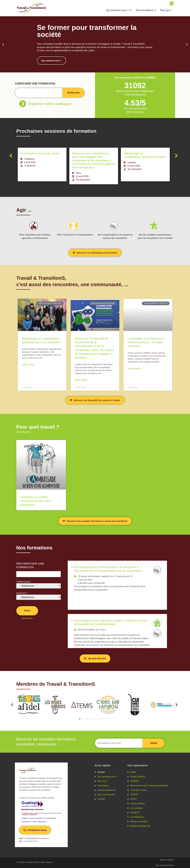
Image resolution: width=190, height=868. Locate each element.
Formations (103, 786)
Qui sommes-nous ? (119, 10)
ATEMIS (134, 781)
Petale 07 (135, 812)
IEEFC (134, 799)
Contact (101, 799)
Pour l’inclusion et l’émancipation (75, 235)
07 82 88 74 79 (31, 841)
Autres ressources (106, 790)
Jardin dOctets (138, 804)
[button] (3, 44)
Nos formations (146, 10)
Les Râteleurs (137, 817)
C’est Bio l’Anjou (138, 790)
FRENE (134, 795)
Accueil (101, 772)
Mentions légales (167, 860)
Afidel (133, 772)
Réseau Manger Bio (140, 826)
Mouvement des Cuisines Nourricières (149, 786)
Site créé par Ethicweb (165, 865)
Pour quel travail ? (106, 795)
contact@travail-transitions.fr (37, 838)
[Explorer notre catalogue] (23, 104)
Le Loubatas (136, 808)
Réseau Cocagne (139, 821)
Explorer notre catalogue (50, 104)
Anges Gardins (138, 777)
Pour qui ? (166, 10)
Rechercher (73, 93)
